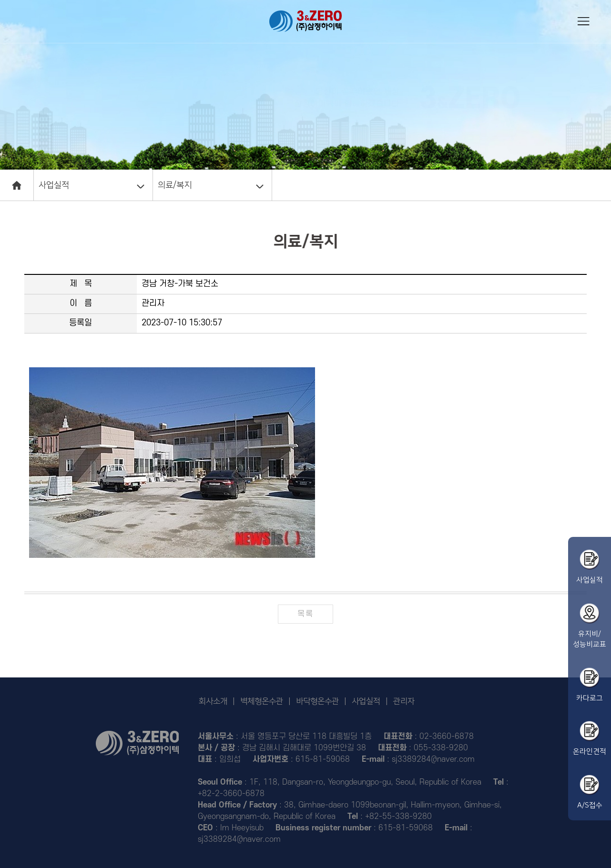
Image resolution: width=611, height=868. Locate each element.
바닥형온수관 (317, 701)
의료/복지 (175, 185)
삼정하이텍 (305, 21)
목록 (305, 614)
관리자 (404, 701)
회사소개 (213, 701)
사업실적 (54, 185)
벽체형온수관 (262, 701)
